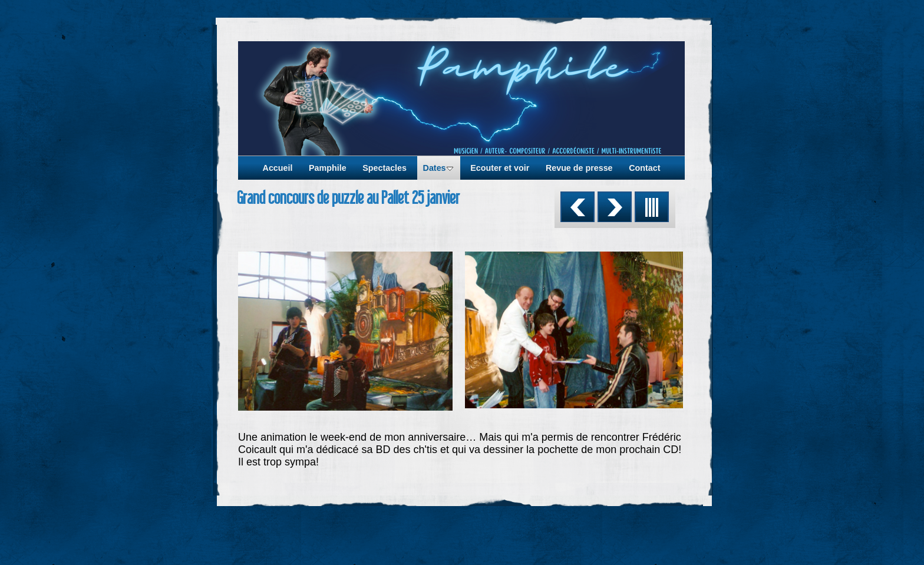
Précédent (577, 207)
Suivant (615, 207)
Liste (652, 207)
